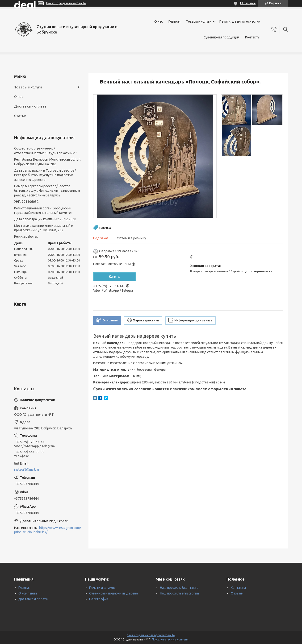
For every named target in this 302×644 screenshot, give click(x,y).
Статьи (20, 116)
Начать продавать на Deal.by (66, 3)
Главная (174, 21)
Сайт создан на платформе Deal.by (151, 635)
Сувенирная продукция (222, 37)
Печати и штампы (103, 588)
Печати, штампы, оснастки (240, 21)
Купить (114, 277)
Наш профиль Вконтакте (179, 588)
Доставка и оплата (30, 106)
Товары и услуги (199, 21)
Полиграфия (99, 599)
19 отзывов (248, 3)
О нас (159, 21)
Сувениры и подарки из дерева (113, 593)
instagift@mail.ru (27, 469)
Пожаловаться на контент (170, 639)
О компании (28, 593)
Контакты (253, 37)
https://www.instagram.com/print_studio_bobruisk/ (48, 530)
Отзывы (237, 593)
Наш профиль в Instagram (179, 593)
